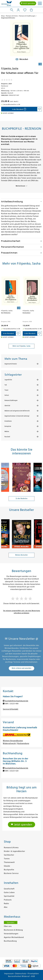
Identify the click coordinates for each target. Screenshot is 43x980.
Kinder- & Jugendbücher (14, 851)
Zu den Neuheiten (22, 498)
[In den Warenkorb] (19, 109)
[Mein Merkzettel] (25, 10)
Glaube (7, 866)
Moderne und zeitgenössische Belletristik (17, 411)
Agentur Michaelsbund (14, 937)
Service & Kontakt (11, 709)
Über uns (8, 926)
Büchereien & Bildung (13, 930)
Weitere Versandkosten (13, 741)
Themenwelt (9, 862)
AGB (33, 976)
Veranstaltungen (11, 934)
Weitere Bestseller (21, 555)
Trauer (6, 390)
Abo (6, 907)
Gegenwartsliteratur (11, 364)
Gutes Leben (9, 892)
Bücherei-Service (11, 873)
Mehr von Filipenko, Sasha (21, 346)
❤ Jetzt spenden (28, 3)
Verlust (7, 395)
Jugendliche (8, 380)
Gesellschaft (9, 889)
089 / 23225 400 (12, 704)
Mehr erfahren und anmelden (22, 668)
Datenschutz (21, 974)
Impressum (9, 974)
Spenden (11, 923)
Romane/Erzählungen (11, 400)
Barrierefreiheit (15, 976)
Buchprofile (9, 870)
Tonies (7, 859)
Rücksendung (23, 743)
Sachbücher (9, 855)
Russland (7, 437)
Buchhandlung (10, 941)
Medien (7, 431)
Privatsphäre (33, 974)
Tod (6, 385)
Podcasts (8, 900)
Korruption (8, 426)
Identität (7, 406)
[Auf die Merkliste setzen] (39, 109)
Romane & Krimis (11, 848)
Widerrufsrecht (9, 743)
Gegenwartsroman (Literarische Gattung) (17, 416)
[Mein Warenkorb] (31, 10)
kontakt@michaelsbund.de (17, 701)
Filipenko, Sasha (10, 68)
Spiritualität (9, 896)
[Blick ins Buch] (22, 59)
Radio (6, 903)
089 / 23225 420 (12, 771)
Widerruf (26, 976)
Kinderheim (8, 421)
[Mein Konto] (18, 10)
